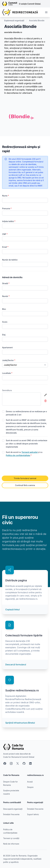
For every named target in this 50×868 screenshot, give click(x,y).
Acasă (30, 782)
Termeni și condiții (11, 838)
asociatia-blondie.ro (13, 32)
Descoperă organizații (13, 809)
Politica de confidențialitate (18, 455)
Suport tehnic (33, 814)
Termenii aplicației (30, 452)
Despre (30, 787)
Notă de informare (11, 844)
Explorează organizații (14, 20)
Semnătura (7, 390)
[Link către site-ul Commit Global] (11, 4)
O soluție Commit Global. (30, 4)
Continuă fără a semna (25, 485)
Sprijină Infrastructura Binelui (20, 723)
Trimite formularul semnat (25, 478)
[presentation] (22, 467)
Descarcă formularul (16, 665)
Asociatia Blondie (37, 20)
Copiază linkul (12, 610)
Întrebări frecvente (11, 814)
